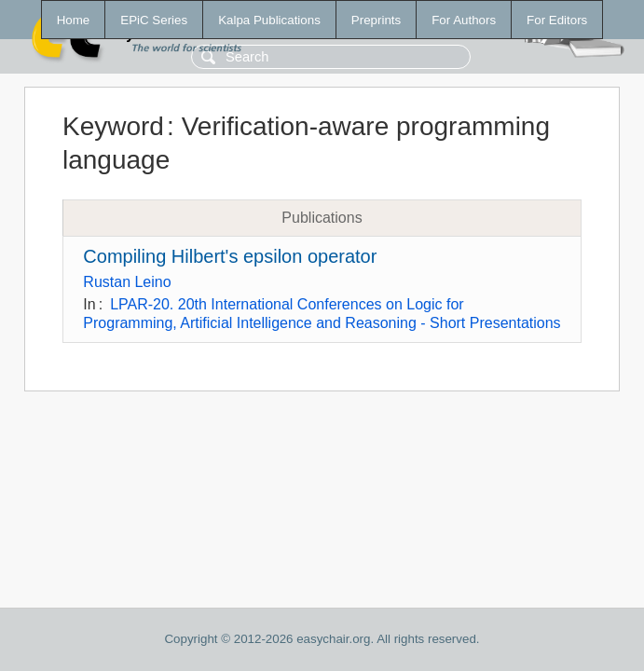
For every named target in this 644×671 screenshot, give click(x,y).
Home (74, 20)
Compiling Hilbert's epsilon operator (230, 256)
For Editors (557, 20)
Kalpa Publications (269, 20)
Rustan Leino (127, 282)
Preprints (376, 20)
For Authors (464, 20)
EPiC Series (154, 20)
